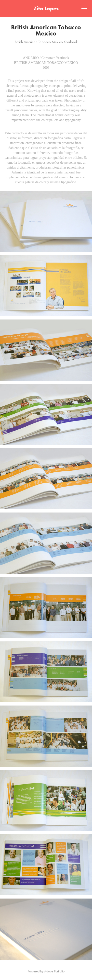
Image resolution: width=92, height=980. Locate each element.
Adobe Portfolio (54, 971)
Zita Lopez (46, 8)
